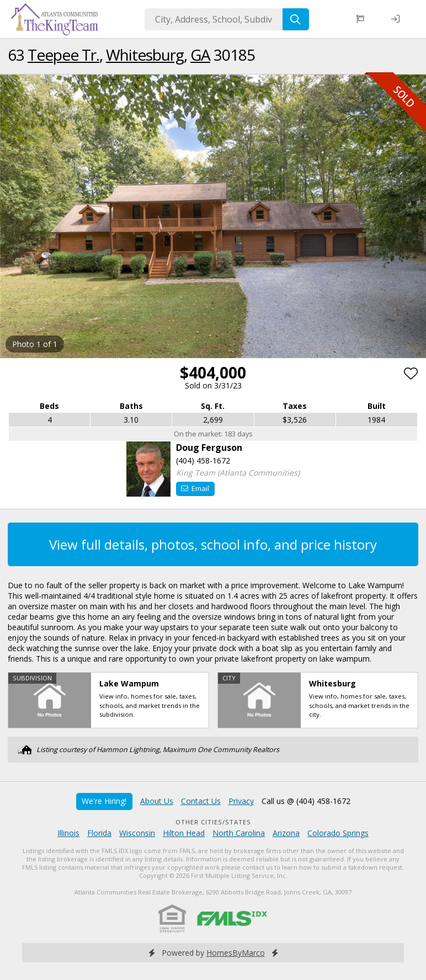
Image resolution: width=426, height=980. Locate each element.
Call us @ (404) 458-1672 (306, 801)
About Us (157, 801)
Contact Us (201, 801)
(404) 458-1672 (203, 460)
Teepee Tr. (63, 55)
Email (195, 488)
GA (200, 55)
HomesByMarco (236, 953)
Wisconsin (137, 833)
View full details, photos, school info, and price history (213, 544)
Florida (99, 833)
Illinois (68, 833)
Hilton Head (184, 833)
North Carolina (239, 833)
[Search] (296, 19)
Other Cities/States (213, 822)
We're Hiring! (104, 801)
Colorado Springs (338, 833)
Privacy (241, 801)
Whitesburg (145, 55)
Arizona (286, 833)
